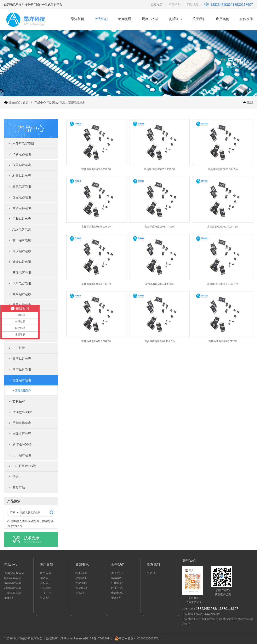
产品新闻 (81, 583)
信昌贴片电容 (22, 165)
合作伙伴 (246, 19)
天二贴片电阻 (22, 455)
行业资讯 (81, 573)
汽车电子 (46, 583)
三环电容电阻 (22, 273)
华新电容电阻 (22, 154)
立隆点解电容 (22, 434)
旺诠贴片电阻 (22, 262)
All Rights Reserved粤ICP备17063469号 (86, 638)
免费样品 (156, 5)
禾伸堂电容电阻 (23, 143)
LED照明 (45, 588)
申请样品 (117, 593)
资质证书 (175, 19)
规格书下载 (150, 19)
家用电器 (46, 573)
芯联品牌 (19, 401)
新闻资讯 (125, 19)
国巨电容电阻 (22, 197)
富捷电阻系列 (77, 102)
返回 (250, 102)
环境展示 (117, 583)
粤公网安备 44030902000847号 (137, 638)
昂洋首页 (78, 19)
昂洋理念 (117, 578)
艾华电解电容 (22, 423)
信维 (16, 477)
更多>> (9, 598)
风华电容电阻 (22, 283)
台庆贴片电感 (22, 251)
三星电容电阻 (22, 186)
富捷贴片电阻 (57, 102)
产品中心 (101, 19)
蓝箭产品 (19, 487)
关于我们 (199, 19)
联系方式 (117, 588)
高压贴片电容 (22, 359)
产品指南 (175, 5)
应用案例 (223, 19)
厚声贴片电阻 (22, 369)
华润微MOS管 (22, 412)
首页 (26, 102)
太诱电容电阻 (22, 208)
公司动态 (81, 578)
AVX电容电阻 (22, 229)
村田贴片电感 (22, 240)
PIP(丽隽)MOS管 (24, 466)
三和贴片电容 (22, 219)
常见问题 (81, 588)
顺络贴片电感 (22, 294)
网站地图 (193, 5)
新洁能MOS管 (22, 444)
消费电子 (46, 578)
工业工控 (46, 593)
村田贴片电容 (22, 176)
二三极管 (19, 348)
